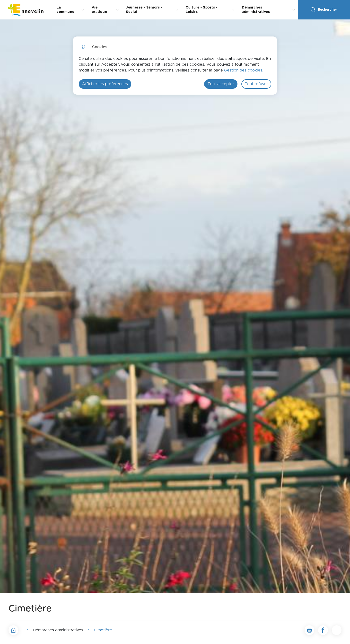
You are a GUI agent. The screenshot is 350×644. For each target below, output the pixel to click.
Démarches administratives (256, 10)
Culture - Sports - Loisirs (201, 10)
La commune (66, 10)
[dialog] (175, 66)
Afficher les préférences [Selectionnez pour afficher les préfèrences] (105, 84)
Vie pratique (99, 10)
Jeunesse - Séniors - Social (144, 10)
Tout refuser (256, 84)
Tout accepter (221, 84)
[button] (309, 630)
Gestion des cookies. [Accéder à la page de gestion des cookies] (244, 70)
